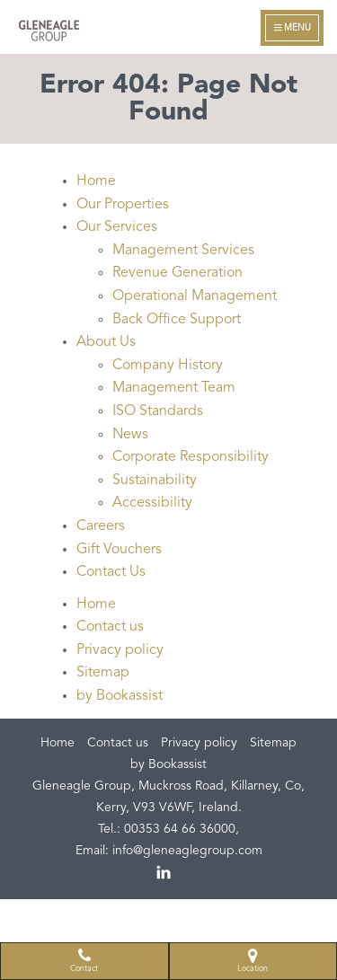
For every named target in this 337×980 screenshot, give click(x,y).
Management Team (174, 388)
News (130, 435)
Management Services (183, 251)
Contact (84, 961)
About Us (106, 342)
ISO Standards (158, 411)
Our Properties (123, 205)
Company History (168, 366)
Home (96, 181)
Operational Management (195, 296)
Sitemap (103, 673)
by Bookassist (120, 696)
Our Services (117, 227)
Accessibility (152, 503)
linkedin (164, 873)
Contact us (110, 627)
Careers (101, 526)
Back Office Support (177, 320)
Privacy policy (120, 650)
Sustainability (155, 481)
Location (253, 961)
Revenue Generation (177, 273)
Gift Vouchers (119, 550)
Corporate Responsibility (191, 457)
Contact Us (111, 572)
